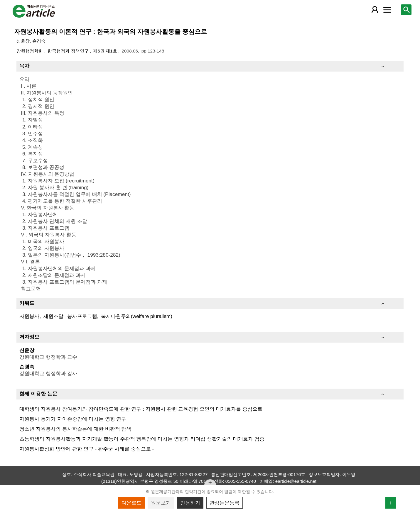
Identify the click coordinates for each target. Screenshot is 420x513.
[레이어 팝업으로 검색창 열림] (406, 10)
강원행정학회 (30, 51)
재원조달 (53, 316)
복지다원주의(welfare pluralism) (137, 316)
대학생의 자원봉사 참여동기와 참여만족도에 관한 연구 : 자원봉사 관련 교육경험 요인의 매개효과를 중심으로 (141, 409)
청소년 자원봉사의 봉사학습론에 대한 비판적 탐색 (75, 429)
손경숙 (39, 41)
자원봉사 (29, 316)
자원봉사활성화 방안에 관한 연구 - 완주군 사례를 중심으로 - (87, 449)
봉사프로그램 (82, 316)
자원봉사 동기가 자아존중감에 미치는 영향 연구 (73, 419)
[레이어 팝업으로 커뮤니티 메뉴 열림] (387, 10)
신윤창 (23, 41)
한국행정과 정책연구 (69, 51)
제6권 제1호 (106, 51)
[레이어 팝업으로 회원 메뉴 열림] (375, 10)
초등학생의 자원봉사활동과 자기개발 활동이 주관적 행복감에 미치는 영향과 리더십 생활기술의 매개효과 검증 (142, 439)
